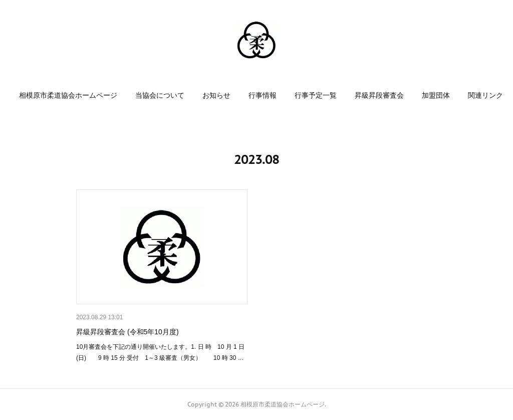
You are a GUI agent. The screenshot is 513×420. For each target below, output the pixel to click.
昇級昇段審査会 (379, 95)
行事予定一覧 (316, 95)
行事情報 (263, 95)
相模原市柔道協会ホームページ (68, 95)
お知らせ (216, 95)
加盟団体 (436, 95)
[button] (68, 95)
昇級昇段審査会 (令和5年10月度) (127, 332)
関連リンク (485, 95)
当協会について (160, 95)
